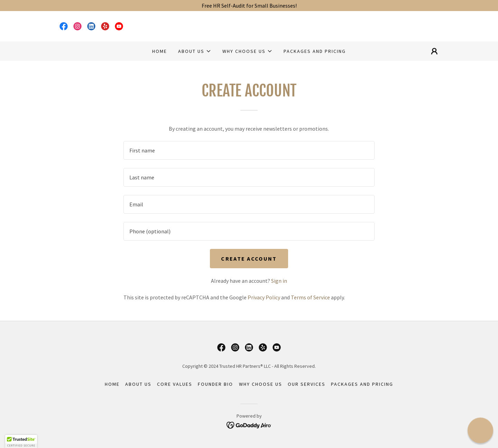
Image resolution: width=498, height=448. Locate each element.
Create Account (249, 259)
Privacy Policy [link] (264, 297)
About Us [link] (138, 384)
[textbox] (249, 150)
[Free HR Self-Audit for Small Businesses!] (249, 6)
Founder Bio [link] (215, 384)
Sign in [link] (279, 281)
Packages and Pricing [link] (315, 51)
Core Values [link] (175, 384)
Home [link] (160, 51)
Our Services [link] (307, 384)
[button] (195, 51)
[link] (64, 26)
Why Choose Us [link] (261, 384)
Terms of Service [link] (310, 297)
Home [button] (112, 384)
